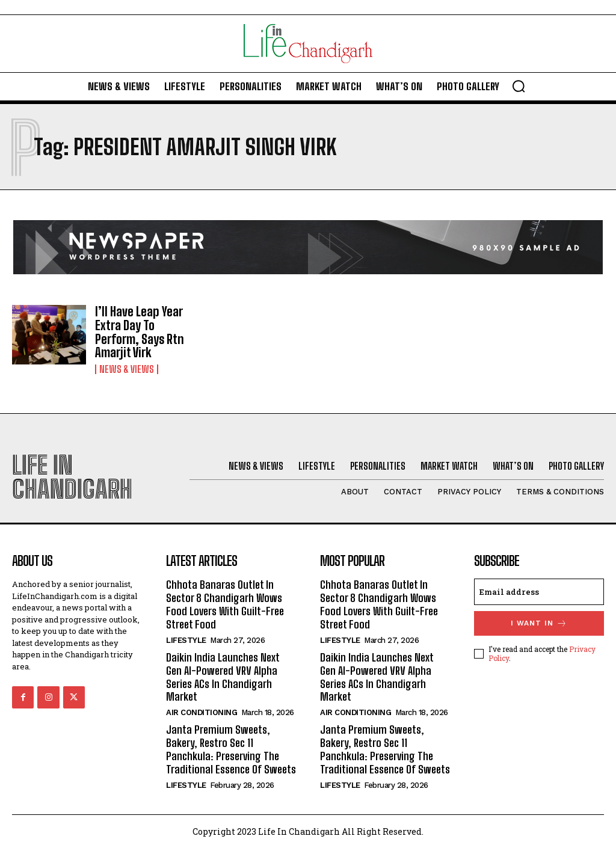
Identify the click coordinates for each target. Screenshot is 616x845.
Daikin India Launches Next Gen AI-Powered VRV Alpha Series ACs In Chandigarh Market (223, 674)
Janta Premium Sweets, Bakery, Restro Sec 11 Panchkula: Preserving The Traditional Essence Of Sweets (230, 746)
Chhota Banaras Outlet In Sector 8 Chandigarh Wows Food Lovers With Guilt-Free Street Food (224, 602)
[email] (539, 590)
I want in (539, 622)
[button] (519, 86)
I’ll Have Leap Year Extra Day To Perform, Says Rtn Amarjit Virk (139, 331)
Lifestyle (186, 638)
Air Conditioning (202, 709)
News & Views (127, 367)
